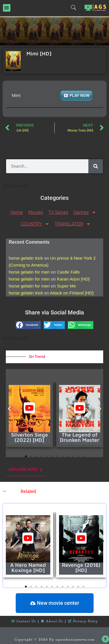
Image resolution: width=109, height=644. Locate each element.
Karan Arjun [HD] (73, 279)
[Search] (96, 166)
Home (17, 212)
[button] (7, 8)
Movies (36, 212)
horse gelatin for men (29, 272)
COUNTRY (35, 224)
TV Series (58, 212)
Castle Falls (68, 272)
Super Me (66, 286)
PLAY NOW (79, 95)
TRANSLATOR (73, 224)
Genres (85, 212)
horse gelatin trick (26, 258)
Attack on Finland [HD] (72, 293)
